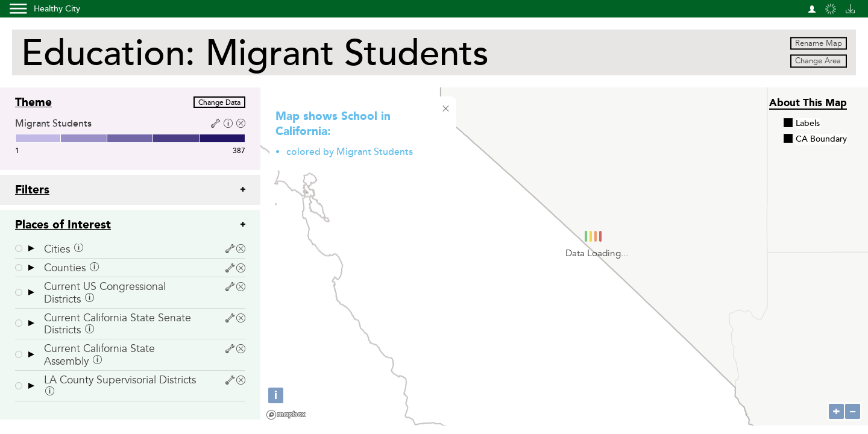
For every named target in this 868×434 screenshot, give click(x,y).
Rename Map (819, 43)
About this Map (808, 102)
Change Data (219, 103)
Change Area (818, 61)
